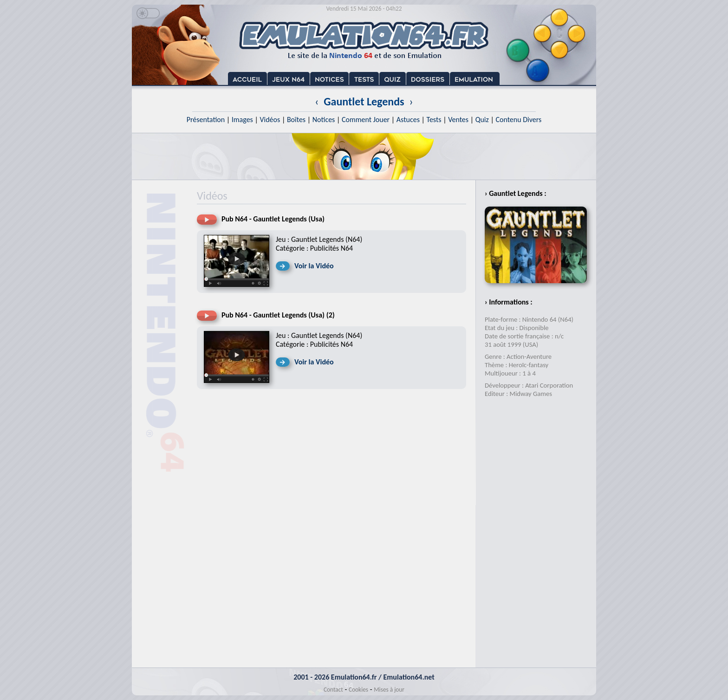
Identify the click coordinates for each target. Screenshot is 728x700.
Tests (434, 120)
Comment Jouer (366, 120)
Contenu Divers (518, 120)
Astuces (408, 120)
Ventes (458, 120)
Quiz (482, 120)
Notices (324, 120)
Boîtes (296, 120)
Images (242, 120)
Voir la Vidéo (314, 266)
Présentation (206, 120)
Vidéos (270, 120)
